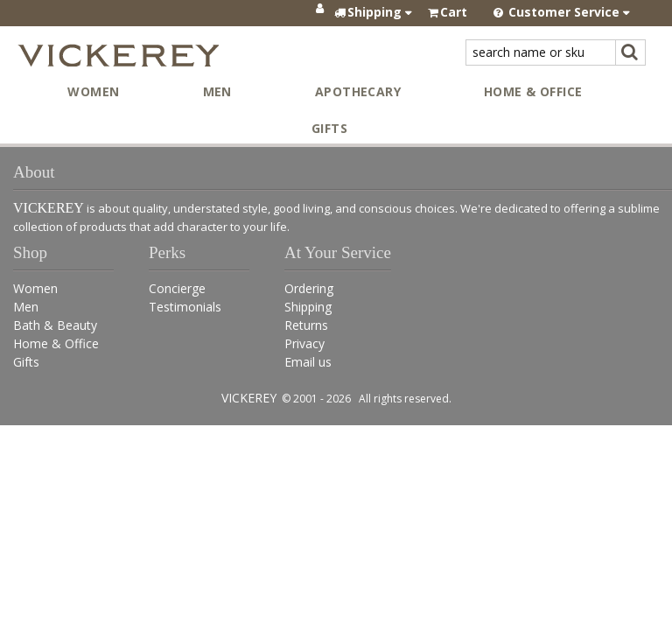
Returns (306, 325)
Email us (308, 362)
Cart (454, 12)
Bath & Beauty (55, 325)
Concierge (177, 288)
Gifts (329, 128)
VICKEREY (249, 398)
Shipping (308, 307)
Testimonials (185, 307)
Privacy (304, 343)
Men (217, 91)
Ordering (309, 288)
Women (93, 91)
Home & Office (533, 91)
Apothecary (358, 91)
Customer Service (562, 12)
